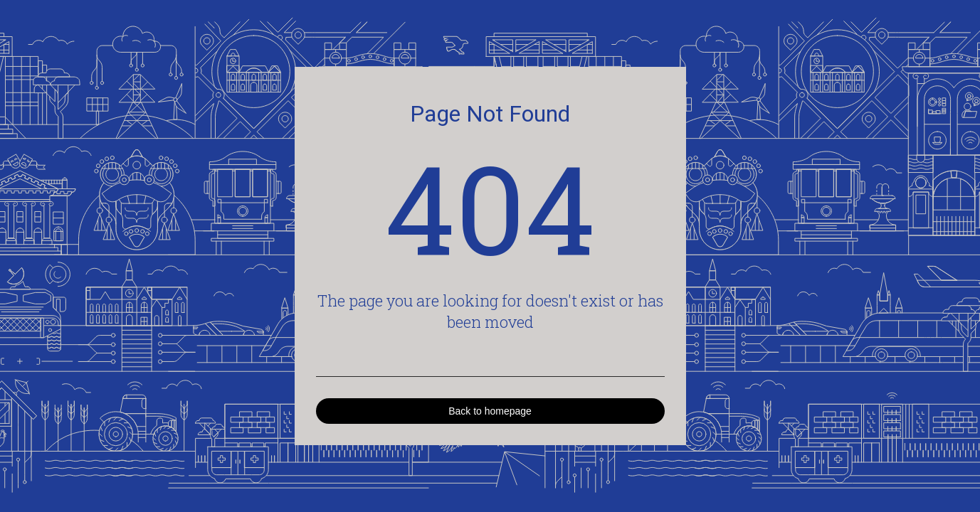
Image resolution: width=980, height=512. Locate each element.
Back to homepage (490, 411)
